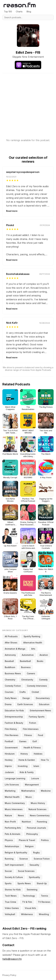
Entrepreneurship (14, 717)
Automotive (28, 655)
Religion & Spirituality (16, 853)
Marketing (10, 791)
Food (40, 735)
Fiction (33, 723)
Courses (9, 692)
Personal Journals (36, 828)
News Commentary (40, 815)
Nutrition (26, 822)
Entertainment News (40, 710)
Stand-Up (42, 883)
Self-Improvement (14, 865)
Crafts (23, 692)
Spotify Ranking (32, 636)
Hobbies (38, 754)
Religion (29, 846)
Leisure (35, 778)
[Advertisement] (28, 101)
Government (11, 748)
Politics (45, 840)
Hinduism (10, 754)
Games (23, 741)
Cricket (35, 692)
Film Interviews (31, 729)
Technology (29, 896)
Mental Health (12, 797)
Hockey (9, 760)
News (21, 815)
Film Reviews (12, 735)
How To (45, 760)
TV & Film (27, 902)
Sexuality (34, 865)
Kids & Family (27, 772)
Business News (13, 673)
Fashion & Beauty (14, 723)
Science (24, 859)
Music (29, 797)
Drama (8, 704)
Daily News (11, 698)
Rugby (36, 853)
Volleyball (10, 914)
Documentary (43, 698)
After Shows (11, 643)
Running (9, 859)
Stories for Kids (13, 890)
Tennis (45, 896)
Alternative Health (33, 643)
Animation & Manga (15, 649)
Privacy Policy (9, 975)
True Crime (10, 902)
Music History (38, 803)
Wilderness (27, 914)
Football (9, 741)
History (24, 754)
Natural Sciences (37, 809)
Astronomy (10, 655)
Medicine (46, 791)
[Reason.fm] (20, 5)
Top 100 (8, 12)
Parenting (42, 822)
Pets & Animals (13, 834)
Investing (23, 766)
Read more (12, 211)
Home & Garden (27, 760)
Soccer (8, 871)
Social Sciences (26, 871)
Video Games (12, 908)
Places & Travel (27, 840)
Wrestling (44, 914)
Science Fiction (42, 859)
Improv (8, 766)
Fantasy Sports (37, 717)
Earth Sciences (25, 704)
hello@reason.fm (12, 959)
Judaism (9, 772)
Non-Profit (10, 822)
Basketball (25, 661)
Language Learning (15, 778)
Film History (11, 729)
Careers (31, 673)
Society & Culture (14, 877)
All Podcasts (11, 636)
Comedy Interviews (37, 686)
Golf (35, 741)
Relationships (12, 846)
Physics (9, 840)
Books (40, 661)
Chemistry (10, 680)
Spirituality (34, 877)
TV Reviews (44, 902)
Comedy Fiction (13, 686)
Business (26, 667)
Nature (8, 815)
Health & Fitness (32, 748)
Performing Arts (13, 828)
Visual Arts (30, 908)
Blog (29, 12)
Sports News (24, 883)
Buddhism (10, 667)
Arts (33, 649)
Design (26, 698)
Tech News (11, 896)
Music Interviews (14, 809)
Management (32, 785)
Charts (19, 12)
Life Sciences (12, 785)
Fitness (28, 735)
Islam (36, 766)
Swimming (32, 890)
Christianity (27, 680)
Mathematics (28, 791)
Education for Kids (14, 710)
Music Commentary (15, 803)
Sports (8, 883)
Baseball (9, 661)
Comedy (43, 680)
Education (44, 704)
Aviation (44, 655)
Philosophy (32, 834)
